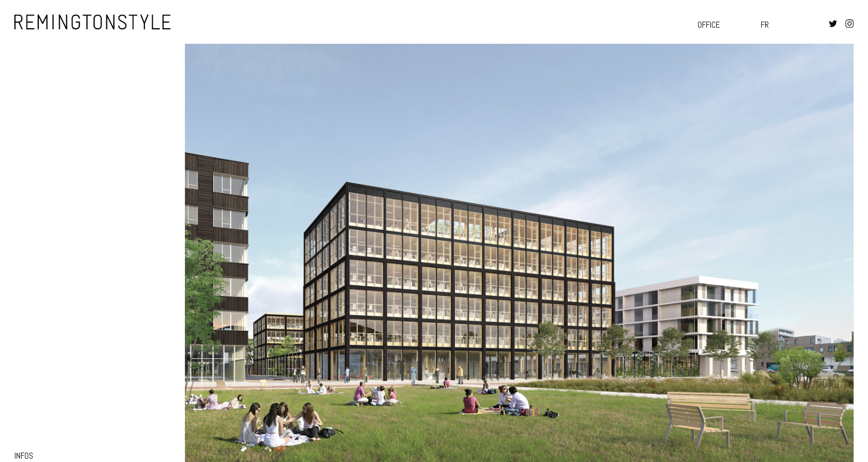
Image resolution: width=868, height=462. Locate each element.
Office (709, 25)
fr (765, 25)
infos (24, 456)
